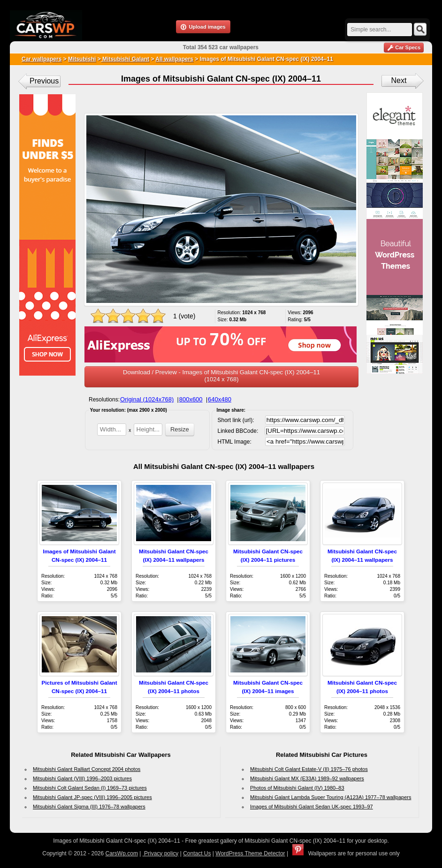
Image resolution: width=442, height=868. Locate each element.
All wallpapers (174, 59)
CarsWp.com (122, 853)
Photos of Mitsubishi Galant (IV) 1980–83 (297, 788)
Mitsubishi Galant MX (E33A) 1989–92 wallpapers (307, 778)
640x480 (220, 399)
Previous (44, 81)
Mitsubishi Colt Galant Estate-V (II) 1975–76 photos (309, 769)
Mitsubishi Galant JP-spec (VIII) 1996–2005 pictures (92, 797)
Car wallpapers (42, 59)
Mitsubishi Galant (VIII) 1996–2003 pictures (82, 778)
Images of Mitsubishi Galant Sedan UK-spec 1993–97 (312, 807)
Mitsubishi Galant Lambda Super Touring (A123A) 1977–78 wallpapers (331, 797)
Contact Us (197, 853)
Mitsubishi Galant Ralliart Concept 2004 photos (87, 769)
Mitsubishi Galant (125, 59)
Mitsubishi (82, 59)
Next (399, 80)
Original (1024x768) (147, 399)
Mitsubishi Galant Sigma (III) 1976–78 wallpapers (89, 807)
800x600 (191, 399)
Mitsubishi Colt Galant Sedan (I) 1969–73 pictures (90, 788)
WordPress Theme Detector (250, 853)
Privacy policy (161, 853)
